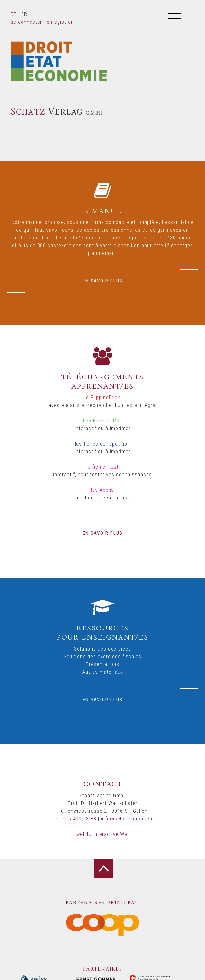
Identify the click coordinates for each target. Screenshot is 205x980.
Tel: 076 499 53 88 (75, 819)
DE (14, 14)
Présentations (102, 664)
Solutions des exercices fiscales (102, 657)
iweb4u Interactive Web (103, 834)
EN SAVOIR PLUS (103, 281)
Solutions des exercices (102, 649)
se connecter (26, 22)
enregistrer (60, 22)
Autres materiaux (103, 672)
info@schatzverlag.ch (127, 819)
